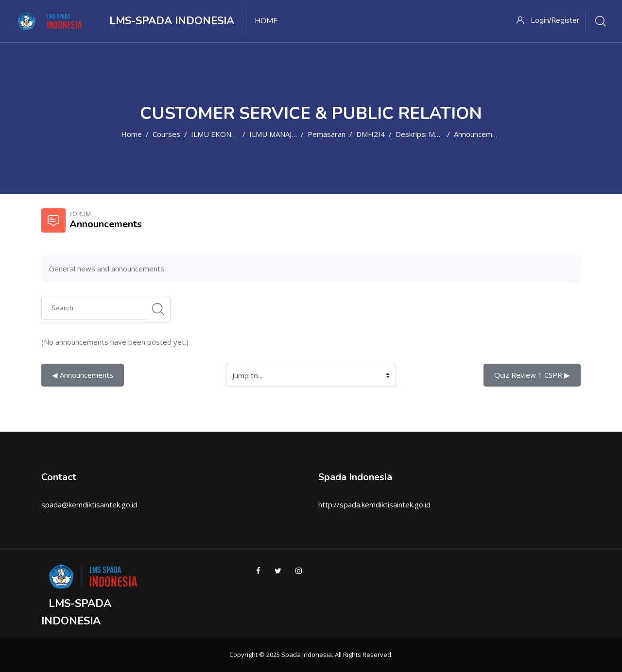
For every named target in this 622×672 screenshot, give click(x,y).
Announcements (481, 134)
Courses (166, 134)
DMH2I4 (371, 134)
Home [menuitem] (266, 21)
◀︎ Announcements (83, 375)
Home (131, 134)
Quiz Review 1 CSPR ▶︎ (532, 375)
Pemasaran (327, 134)
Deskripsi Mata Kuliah (431, 134)
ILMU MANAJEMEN (281, 134)
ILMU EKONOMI (218, 134)
